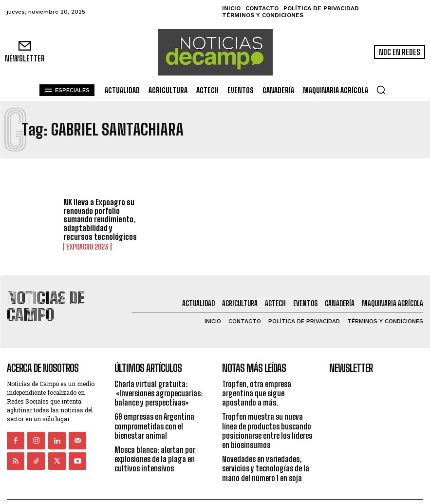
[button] (381, 90)
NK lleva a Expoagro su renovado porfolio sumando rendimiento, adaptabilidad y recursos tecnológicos (100, 219)
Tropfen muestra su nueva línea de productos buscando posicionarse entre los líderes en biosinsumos (267, 412)
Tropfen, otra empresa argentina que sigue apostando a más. (257, 374)
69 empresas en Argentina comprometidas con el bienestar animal (154, 407)
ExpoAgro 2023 (87, 247)
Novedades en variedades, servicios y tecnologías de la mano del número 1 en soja (266, 450)
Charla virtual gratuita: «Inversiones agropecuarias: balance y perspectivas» (159, 374)
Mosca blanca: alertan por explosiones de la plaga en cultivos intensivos (155, 440)
